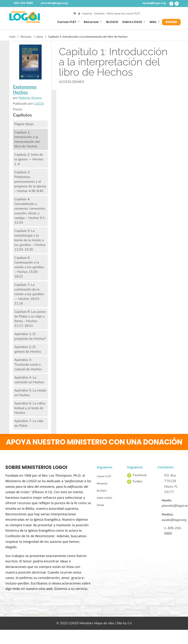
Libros (39, 37)
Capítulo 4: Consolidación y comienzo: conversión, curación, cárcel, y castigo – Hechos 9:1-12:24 (30, 211)
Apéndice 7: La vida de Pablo (29, 423)
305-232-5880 (23, 3)
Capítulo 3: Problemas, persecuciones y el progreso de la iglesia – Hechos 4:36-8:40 (30, 182)
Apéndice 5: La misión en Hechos (30, 393)
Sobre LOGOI (132, 22)
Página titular (24, 124)
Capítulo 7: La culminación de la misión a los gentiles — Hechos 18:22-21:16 (29, 294)
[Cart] (75, 14)
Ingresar (87, 13)
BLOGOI (112, 22)
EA (130, 623)
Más (153, 22)
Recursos (91, 22)
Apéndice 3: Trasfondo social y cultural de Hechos (28, 365)
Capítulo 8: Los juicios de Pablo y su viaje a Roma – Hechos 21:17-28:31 (30, 319)
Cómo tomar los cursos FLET (123, 13)
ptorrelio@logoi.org (54, 3)
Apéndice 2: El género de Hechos (28, 349)
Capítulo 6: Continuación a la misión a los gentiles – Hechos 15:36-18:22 (29, 267)
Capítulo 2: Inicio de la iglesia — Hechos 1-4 (29, 159)
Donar (171, 22)
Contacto (99, 13)
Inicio (12, 37)
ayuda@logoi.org (154, 3)
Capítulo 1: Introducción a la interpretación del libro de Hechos (27, 139)
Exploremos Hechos (25, 90)
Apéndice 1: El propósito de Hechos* (30, 336)
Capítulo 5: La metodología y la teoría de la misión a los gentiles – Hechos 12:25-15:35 (30, 240)
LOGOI (39, 104)
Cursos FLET (67, 22)
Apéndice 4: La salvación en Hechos (29, 380)
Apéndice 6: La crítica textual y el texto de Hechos (30, 408)
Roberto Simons (30, 98)
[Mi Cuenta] (79, 14)
